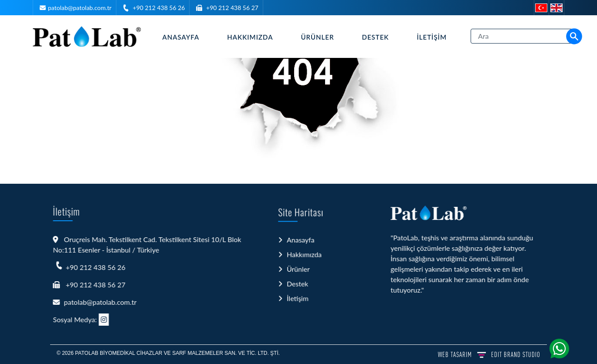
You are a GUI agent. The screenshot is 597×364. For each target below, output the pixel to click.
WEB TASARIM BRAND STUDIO (489, 354)
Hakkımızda (250, 37)
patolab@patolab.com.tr (80, 8)
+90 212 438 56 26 (159, 8)
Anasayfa (181, 37)
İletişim (432, 37)
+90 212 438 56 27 (232, 8)
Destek (376, 37)
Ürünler (317, 37)
